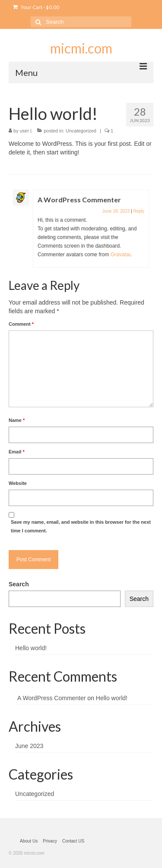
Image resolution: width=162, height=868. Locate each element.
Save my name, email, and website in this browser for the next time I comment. (81, 526)
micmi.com (81, 48)
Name (17, 420)
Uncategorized (81, 131)
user (24, 131)
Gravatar (121, 255)
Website (18, 483)
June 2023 (29, 746)
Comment (21, 324)
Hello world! (31, 648)
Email (17, 452)
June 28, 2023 (116, 211)
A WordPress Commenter (79, 200)
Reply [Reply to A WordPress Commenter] (139, 211)
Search (19, 584)
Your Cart (36, 7)
